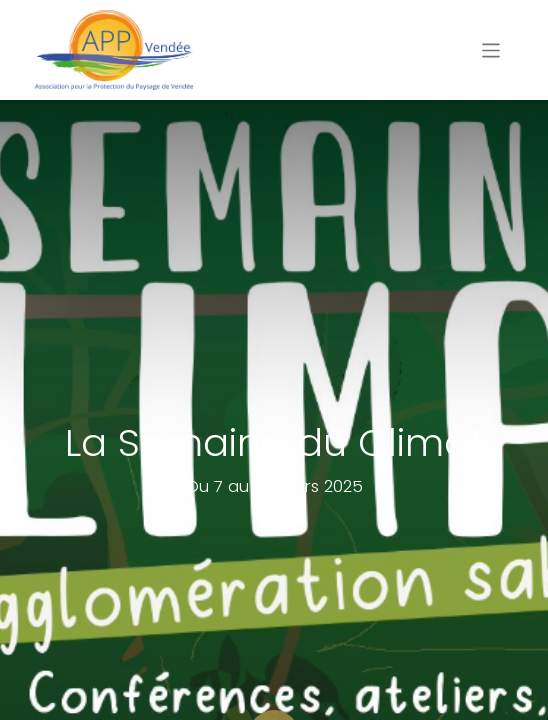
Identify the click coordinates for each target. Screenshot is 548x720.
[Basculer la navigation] (491, 49)
